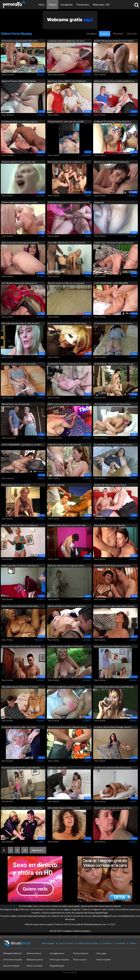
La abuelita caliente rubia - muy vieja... (19, 727)
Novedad (118, 34)
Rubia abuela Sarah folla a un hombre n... (20, 525)
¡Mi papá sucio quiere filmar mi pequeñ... (113, 646)
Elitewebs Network (12, 953)
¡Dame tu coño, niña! (57, 768)
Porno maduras (81, 953)
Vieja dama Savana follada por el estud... (20, 687)
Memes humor (34, 953)
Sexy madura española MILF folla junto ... (20, 41)
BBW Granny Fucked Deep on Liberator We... (69, 404)
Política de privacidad (88, 943)
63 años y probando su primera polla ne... (66, 687)
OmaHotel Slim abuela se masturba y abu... (67, 525)
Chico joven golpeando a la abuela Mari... (113, 404)
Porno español (104, 959)
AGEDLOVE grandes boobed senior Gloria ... (114, 41)
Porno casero (80, 959)
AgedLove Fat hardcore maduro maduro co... (115, 81)
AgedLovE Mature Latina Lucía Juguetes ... (67, 606)
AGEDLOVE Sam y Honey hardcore (110, 485)
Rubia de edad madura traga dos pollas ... (67, 566)
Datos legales (48, 943)
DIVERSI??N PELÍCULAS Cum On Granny (112, 566)
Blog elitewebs (57, 966)
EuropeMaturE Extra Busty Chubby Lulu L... (114, 445)
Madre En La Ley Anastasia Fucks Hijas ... (21, 606)
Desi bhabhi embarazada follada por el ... (20, 283)
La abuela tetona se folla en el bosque (65, 646)
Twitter (133, 943)
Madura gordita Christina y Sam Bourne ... (21, 566)
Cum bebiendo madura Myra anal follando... (114, 687)
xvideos (133, 74)
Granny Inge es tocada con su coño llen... (113, 808)
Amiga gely (99, 202)
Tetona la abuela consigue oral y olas (19, 162)
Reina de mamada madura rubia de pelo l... (21, 323)
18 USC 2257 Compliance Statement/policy (70, 931)
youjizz (41, 478)
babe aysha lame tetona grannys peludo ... (21, 243)
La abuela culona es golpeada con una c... (67, 41)
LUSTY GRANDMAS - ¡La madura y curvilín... (22, 445)
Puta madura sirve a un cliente (16, 485)
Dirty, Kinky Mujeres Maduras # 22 (64, 808)
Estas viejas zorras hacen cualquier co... (66, 162)
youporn (40, 74)
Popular (105, 34)
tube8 (134, 155)
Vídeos (52, 4)
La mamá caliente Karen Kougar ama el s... (113, 727)
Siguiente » (38, 850)
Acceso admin (70, 972)
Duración (132, 34)
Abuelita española (56, 485)
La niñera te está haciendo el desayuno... (113, 768)
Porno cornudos (35, 966)
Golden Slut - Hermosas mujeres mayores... (114, 243)
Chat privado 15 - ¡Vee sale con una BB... (66, 121)
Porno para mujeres (60, 959)
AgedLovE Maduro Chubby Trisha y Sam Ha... (22, 808)
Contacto (107, 943)
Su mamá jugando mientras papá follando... (21, 768)
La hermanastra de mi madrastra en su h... (114, 323)
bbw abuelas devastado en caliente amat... (67, 323)
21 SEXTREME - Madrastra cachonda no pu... (114, 364)
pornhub (87, 74)
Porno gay (101, 953)
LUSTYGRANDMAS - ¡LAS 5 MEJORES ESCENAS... (111, 283)
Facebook (121, 943)
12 (25, 850)
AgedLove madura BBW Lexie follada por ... (68, 81)
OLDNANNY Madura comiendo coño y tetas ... (69, 364)
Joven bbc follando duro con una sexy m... (67, 243)
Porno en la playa (11, 966)
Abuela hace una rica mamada (16, 404)
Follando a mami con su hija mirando (64, 445)
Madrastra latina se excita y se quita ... (19, 364)
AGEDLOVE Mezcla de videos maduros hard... (69, 202)
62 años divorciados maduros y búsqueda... (22, 646)
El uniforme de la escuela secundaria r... (20, 121)
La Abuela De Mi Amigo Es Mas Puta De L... (113, 121)
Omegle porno (57, 953)
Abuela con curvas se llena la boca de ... (112, 162)
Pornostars (83, 4)
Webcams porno (35, 959)
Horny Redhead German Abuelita (110, 525)
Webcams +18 (101, 4)
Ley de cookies (66, 943)
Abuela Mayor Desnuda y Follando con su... (68, 727)
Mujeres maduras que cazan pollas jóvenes (114, 606)
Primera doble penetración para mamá (19, 202)
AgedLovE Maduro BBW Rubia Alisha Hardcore (19, 81)
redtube (87, 559)
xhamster (132, 236)
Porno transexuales (13, 959)
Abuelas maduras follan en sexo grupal (66, 283)
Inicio (41, 4)
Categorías (66, 4)
